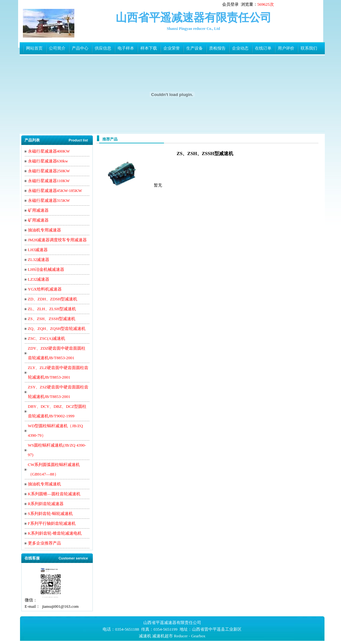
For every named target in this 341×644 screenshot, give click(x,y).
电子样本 (126, 48)
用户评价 (286, 48)
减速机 (145, 636)
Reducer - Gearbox (190, 636)
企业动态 (240, 48)
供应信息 (103, 48)
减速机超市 (163, 636)
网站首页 (34, 48)
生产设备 (194, 48)
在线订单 (263, 48)
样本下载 (149, 48)
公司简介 (57, 48)
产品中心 (80, 48)
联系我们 (309, 48)
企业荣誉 (172, 48)
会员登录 (230, 4)
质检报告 (217, 48)
